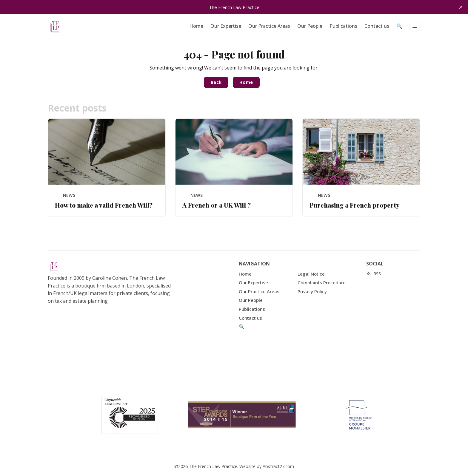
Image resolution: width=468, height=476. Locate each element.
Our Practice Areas (269, 26)
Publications (343, 26)
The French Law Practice (213, 466)
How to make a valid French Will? (104, 205)
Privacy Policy (312, 291)
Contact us (377, 26)
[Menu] (415, 26)
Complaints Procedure (322, 282)
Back (216, 82)
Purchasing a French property (354, 205)
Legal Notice (311, 274)
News (69, 195)
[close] (461, 7)
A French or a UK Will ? (217, 205)
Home (196, 26)
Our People (310, 26)
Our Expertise (226, 26)
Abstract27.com (278, 466)
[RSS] (374, 274)
